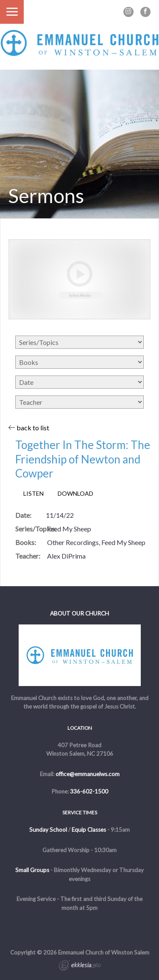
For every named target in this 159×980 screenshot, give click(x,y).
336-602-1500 (89, 791)
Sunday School (48, 830)
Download (75, 494)
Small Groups (32, 870)
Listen (33, 494)
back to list (29, 428)
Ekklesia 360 (80, 966)
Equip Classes (89, 830)
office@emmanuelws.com (88, 774)
